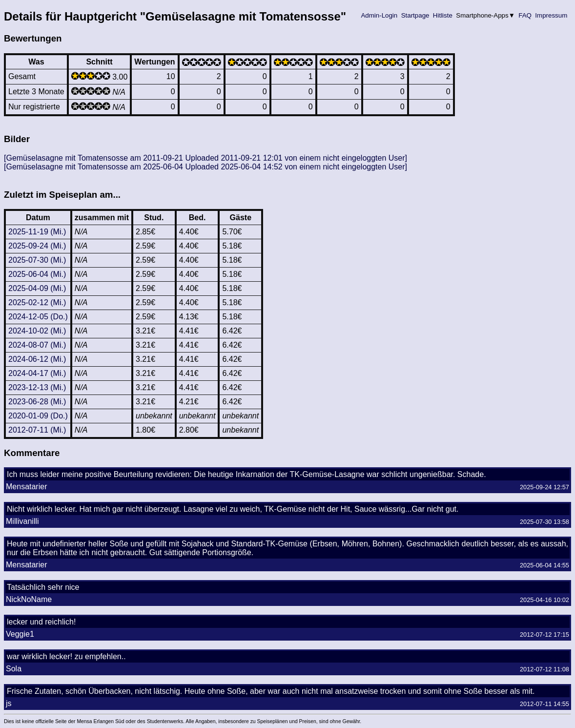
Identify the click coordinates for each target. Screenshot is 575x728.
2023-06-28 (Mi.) (37, 402)
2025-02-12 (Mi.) (37, 302)
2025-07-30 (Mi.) (37, 260)
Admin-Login (379, 15)
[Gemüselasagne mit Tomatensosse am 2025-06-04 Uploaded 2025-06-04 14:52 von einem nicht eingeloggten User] (205, 167)
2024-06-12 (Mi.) (37, 359)
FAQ (525, 15)
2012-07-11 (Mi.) (37, 430)
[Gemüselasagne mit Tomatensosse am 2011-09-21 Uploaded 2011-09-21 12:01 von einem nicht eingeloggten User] (205, 158)
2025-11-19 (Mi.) (37, 232)
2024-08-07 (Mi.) (37, 345)
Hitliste (442, 15)
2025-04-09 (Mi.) (37, 288)
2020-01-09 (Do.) (38, 416)
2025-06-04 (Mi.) (37, 274)
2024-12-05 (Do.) (38, 317)
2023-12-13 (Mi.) (37, 387)
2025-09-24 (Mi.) (37, 246)
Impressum (551, 15)
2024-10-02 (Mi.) (37, 331)
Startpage (415, 15)
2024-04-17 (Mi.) (37, 373)
